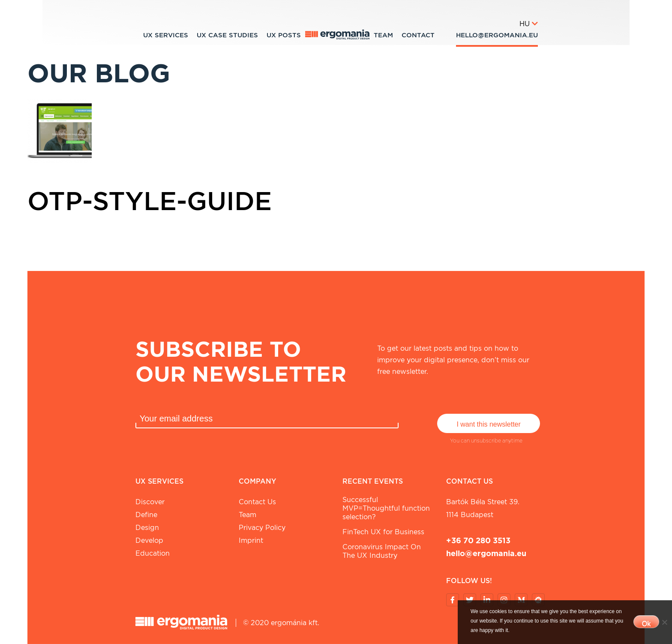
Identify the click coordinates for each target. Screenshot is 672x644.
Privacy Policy (262, 528)
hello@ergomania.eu (497, 35)
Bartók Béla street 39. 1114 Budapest (483, 508)
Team (383, 35)
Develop (149, 540)
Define (146, 515)
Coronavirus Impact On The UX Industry (382, 551)
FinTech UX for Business (383, 532)
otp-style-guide (150, 201)
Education (153, 553)
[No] (664, 622)
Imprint (251, 540)
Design (147, 528)
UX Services (166, 35)
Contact (418, 35)
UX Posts (284, 35)
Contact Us (257, 502)
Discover (150, 502)
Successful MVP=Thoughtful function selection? (386, 508)
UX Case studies (227, 35)
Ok (646, 624)
